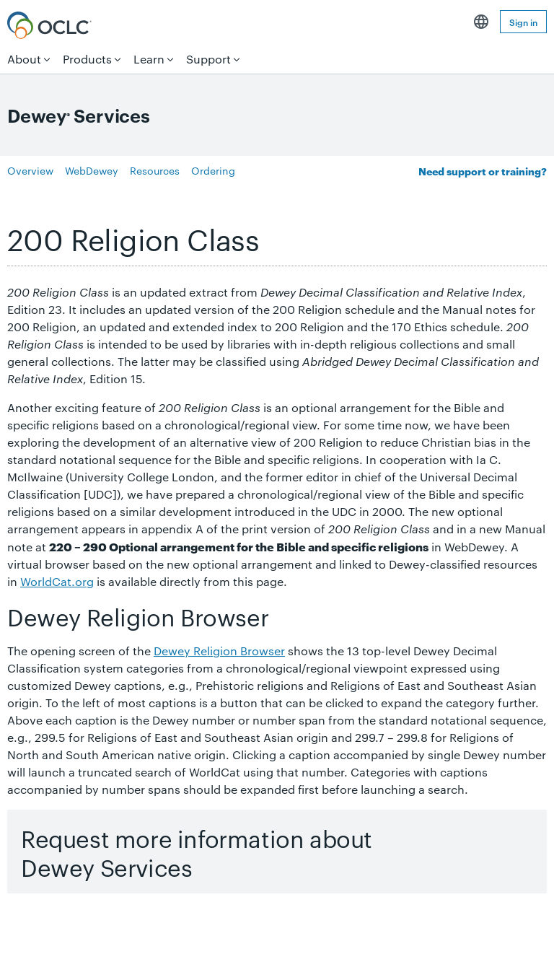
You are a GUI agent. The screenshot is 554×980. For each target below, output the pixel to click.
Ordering (213, 184)
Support (208, 59)
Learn (149, 59)
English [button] (481, 22)
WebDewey (92, 184)
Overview (30, 184)
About (24, 59)
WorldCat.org (57, 595)
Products (87, 59)
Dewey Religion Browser (219, 664)
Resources (155, 184)
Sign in (523, 22)
